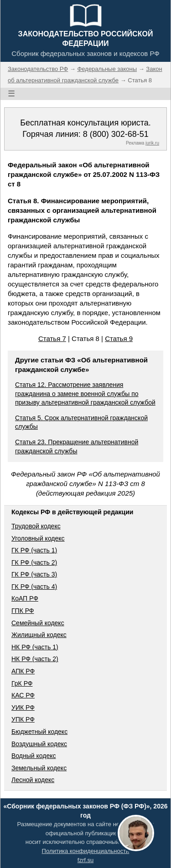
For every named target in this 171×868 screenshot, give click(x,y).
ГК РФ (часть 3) (34, 574)
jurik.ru (152, 143)
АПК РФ (23, 671)
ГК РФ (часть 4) (34, 587)
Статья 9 (119, 339)
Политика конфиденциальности (86, 851)
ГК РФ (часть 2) (34, 562)
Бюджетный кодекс (39, 732)
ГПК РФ (23, 611)
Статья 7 (52, 339)
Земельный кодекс (39, 768)
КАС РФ (23, 695)
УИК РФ (23, 707)
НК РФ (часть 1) (35, 647)
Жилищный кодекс (39, 635)
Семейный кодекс (38, 623)
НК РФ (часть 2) (35, 659)
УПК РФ (23, 719)
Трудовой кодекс (36, 526)
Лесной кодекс (33, 780)
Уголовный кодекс (38, 538)
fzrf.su (85, 860)
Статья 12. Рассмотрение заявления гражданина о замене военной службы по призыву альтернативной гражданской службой (85, 394)
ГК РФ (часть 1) (34, 550)
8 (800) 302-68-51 (116, 134)
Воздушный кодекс (39, 744)
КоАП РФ (25, 598)
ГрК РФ (22, 683)
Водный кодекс (34, 756)
